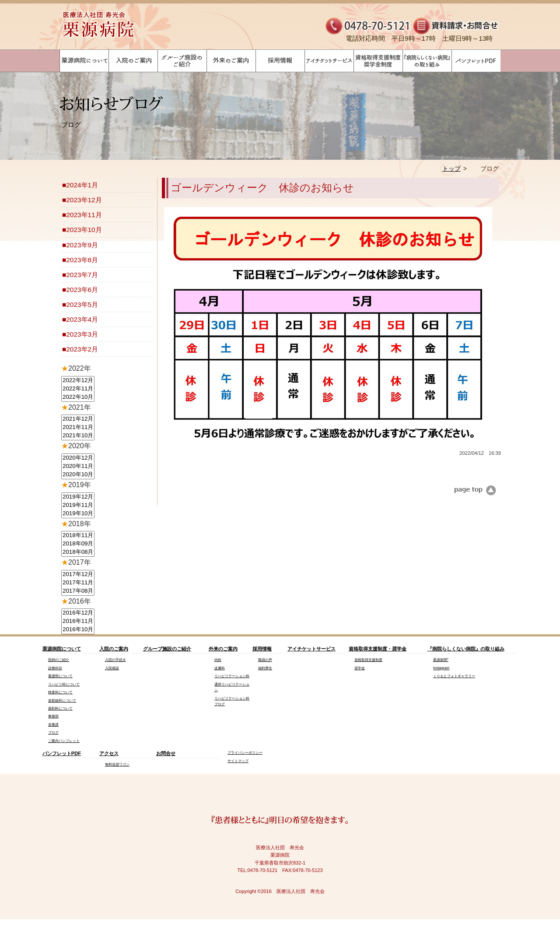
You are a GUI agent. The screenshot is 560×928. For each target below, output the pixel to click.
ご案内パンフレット (64, 741)
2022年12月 (78, 381)
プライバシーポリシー (245, 752)
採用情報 (262, 649)
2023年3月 (82, 334)
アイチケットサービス (311, 649)
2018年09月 (78, 544)
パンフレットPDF (62, 753)
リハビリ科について (64, 684)
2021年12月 (78, 419)
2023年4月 (82, 319)
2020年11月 (78, 466)
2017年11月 (78, 583)
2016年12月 (78, 613)
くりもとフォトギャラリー (454, 676)
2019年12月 (78, 497)
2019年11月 (78, 505)
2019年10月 (78, 514)
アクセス (109, 753)
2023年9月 (82, 245)
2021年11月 (78, 427)
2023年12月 (84, 200)
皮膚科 (220, 668)
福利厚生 (265, 668)
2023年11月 (84, 215)
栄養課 (53, 724)
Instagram (441, 668)
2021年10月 (78, 436)
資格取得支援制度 (368, 660)
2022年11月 (78, 389)
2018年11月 (78, 536)
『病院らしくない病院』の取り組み (466, 649)
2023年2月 (82, 349)
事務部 (53, 716)
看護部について (60, 676)
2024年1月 (82, 185)
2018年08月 (78, 552)
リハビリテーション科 (232, 676)
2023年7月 (82, 275)
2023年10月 (84, 230)
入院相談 (112, 668)
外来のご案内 (223, 649)
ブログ (53, 732)
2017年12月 (78, 575)
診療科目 (55, 668)
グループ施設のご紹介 (167, 649)
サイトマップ (238, 761)
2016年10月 (78, 630)
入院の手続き (115, 660)
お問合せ (166, 753)
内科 (218, 660)
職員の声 (265, 660)
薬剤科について (60, 708)
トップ (451, 169)
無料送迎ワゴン (117, 764)
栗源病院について (62, 649)
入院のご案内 (114, 649)
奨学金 (360, 668)
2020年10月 (78, 475)
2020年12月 (78, 458)
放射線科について (62, 700)
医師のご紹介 (59, 660)
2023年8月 (82, 260)
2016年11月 (78, 621)
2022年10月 (78, 397)
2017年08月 (78, 591)
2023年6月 (82, 290)
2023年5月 (82, 304)
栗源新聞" (441, 660)
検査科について (60, 692)
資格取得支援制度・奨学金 (378, 649)
